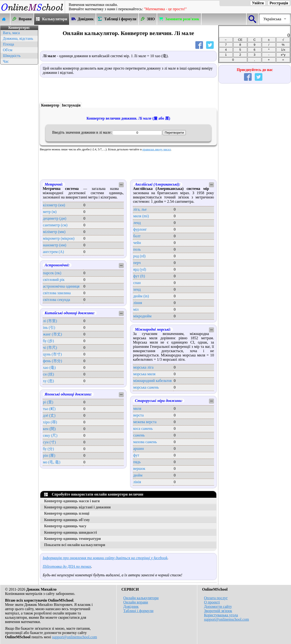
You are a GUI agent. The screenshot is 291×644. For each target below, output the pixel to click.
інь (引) (49, 327)
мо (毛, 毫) (52, 462)
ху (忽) (48, 381)
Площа (8, 44)
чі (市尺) (50, 347)
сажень (139, 435)
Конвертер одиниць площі (67, 513)
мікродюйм (142, 316)
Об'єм (8, 50)
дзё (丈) (49, 415)
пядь (137, 462)
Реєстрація (279, 3)
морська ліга (143, 367)
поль (137, 249)
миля (137, 408)
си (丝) (48, 374)
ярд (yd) (140, 269)
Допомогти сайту (218, 606)
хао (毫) (49, 368)
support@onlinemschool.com (75, 637)
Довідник (131, 606)
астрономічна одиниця (61, 286)
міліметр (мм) (54, 232)
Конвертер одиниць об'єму (67, 520)
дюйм (138, 475)
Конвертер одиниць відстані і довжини (77, 507)
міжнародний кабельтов (152, 381)
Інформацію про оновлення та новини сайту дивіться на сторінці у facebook (105, 558)
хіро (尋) (50, 422)
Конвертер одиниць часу (65, 526)
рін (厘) (49, 455)
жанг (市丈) (52, 334)
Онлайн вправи (136, 602)
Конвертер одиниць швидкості (70, 532)
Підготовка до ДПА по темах (67, 566)
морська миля (144, 374)
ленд (137, 223)
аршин (138, 449)
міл (136, 309)
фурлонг (140, 229)
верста (138, 415)
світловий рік (54, 280)
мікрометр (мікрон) (59, 238)
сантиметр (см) (55, 225)
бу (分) (48, 449)
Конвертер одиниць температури (73, 539)
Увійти (258, 3)
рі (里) (48, 402)
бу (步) (48, 341)
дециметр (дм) (55, 218)
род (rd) (139, 256)
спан (137, 283)
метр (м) (50, 212)
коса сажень (143, 428)
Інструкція (71, 105)
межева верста (145, 422)
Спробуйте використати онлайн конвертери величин (94, 494)
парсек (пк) (52, 273)
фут (136, 455)
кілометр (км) (54, 205)
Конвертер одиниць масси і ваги (72, 501)
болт (137, 236)
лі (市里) (50, 321)
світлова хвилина (57, 293)
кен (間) (49, 429)
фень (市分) (52, 361)
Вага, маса (11, 33)
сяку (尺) (50, 435)
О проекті (212, 602)
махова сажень (145, 442)
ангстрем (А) (53, 252)
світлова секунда (57, 300)
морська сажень (146, 387)
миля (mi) (141, 216)
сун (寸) (49, 442)
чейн (137, 243)
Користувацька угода (221, 615)
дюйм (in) (141, 296)
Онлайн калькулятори (141, 598)
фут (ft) (139, 276)
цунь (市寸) (52, 354)
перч (137, 263)
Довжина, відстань (18, 38)
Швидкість (12, 56)
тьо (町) (49, 409)
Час (6, 61)
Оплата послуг (216, 598)
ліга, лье (140, 209)
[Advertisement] (19, 137)
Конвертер (50, 105)
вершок (139, 469)
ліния (138, 303)
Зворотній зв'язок (218, 611)
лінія (137, 482)
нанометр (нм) (55, 245)
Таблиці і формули (138, 611)
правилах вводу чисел (157, 149)
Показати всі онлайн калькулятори (75, 545)
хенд (137, 289)
